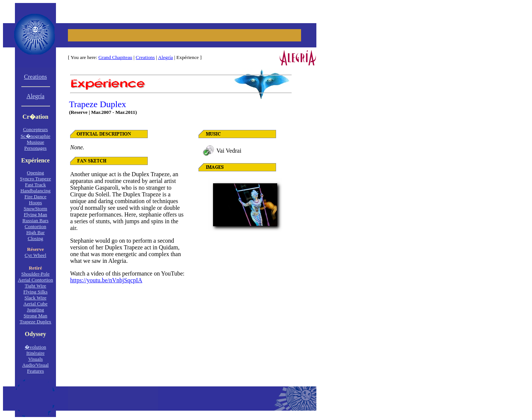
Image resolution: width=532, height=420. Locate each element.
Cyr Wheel (35, 255)
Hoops (36, 203)
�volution (35, 347)
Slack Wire (36, 298)
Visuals (35, 359)
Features (35, 371)
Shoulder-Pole (35, 274)
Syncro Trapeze (35, 179)
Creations (145, 57)
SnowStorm (36, 209)
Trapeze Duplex (35, 322)
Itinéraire (36, 353)
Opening (35, 173)
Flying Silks (36, 292)
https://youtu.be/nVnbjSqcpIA (106, 280)
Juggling (35, 310)
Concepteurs (36, 129)
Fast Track (35, 185)
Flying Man (36, 214)
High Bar (35, 232)
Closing (35, 238)
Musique (36, 142)
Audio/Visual (35, 365)
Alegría (166, 57)
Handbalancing (36, 191)
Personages (35, 148)
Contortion (35, 226)
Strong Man (35, 316)
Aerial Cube (36, 304)
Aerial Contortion (35, 280)
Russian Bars (35, 220)
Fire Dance (36, 197)
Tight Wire (35, 286)
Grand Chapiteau (115, 57)
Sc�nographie (35, 136)
